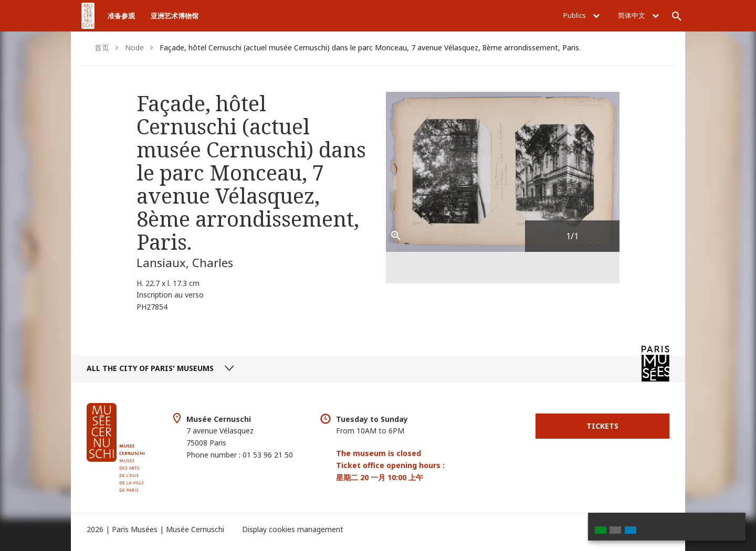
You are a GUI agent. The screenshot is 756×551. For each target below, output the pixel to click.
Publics (581, 15)
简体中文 (638, 15)
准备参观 (121, 16)
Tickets (602, 426)
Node (134, 47)
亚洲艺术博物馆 (175, 16)
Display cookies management (293, 529)
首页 (102, 47)
